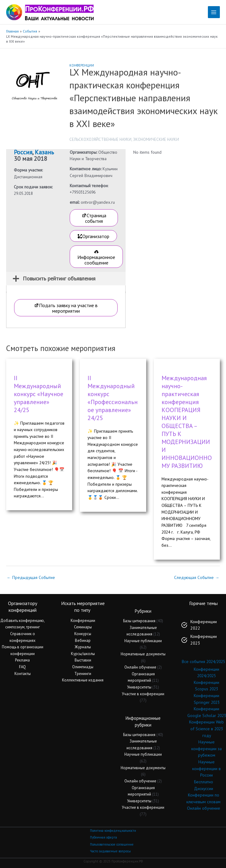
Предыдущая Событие (31, 577)
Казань (44, 152)
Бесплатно (204, 782)
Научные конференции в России (207, 768)
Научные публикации (143, 641)
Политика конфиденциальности (113, 831)
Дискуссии (204, 789)
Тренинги (83, 674)
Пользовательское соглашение (112, 844)
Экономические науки (156, 139)
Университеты (139, 687)
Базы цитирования (139, 621)
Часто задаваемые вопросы (110, 851)
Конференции (82, 65)
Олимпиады (83, 667)
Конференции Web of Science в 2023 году (207, 729)
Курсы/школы (83, 654)
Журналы (83, 647)
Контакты (23, 674)
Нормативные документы (143, 654)
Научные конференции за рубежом (207, 748)
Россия (23, 152)
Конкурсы (83, 634)
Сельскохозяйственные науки (100, 139)
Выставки (83, 660)
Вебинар (83, 640)
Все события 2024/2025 (203, 662)
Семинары (83, 627)
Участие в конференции (143, 694)
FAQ (22, 667)
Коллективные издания (83, 680)
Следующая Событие (197, 577)
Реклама (22, 660)
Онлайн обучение (140, 667)
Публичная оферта (103, 837)
